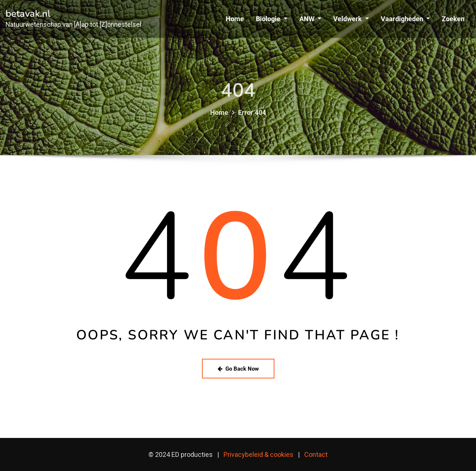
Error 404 (252, 119)
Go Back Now (238, 369)
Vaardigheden (405, 19)
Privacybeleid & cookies (258, 454)
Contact (316, 454)
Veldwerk (351, 19)
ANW (310, 19)
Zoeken (453, 19)
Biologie (271, 19)
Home (235, 19)
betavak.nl (28, 14)
